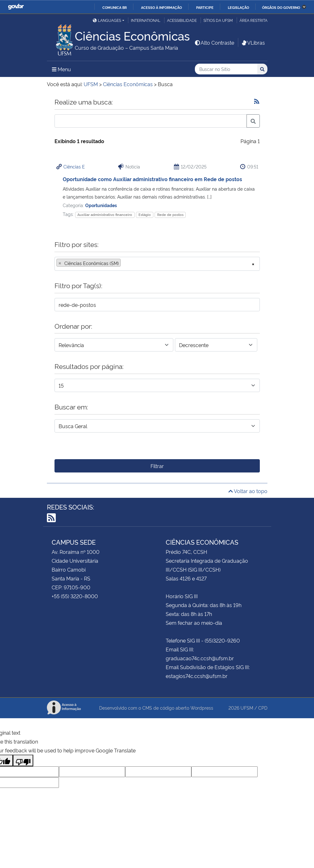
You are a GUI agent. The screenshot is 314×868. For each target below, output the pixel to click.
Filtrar (157, 466)
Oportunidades (101, 205)
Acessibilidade (182, 20)
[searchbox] (124, 263)
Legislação (238, 7)
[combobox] (157, 264)
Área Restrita (253, 20)
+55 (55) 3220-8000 (75, 596)
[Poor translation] (23, 760)
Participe (205, 7)
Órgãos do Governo (281, 7)
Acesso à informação (161, 7)
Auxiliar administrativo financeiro (105, 215)
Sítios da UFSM (218, 20)
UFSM (247, 708)
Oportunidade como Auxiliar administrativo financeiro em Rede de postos (152, 179)
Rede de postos (170, 215)
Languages (107, 20)
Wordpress (202, 708)
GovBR (16, 7)
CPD (263, 708)
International (146, 20)
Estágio (145, 215)
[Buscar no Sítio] (226, 69)
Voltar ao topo (248, 491)
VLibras (253, 42)
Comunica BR (115, 7)
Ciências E (74, 166)
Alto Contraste (214, 42)
